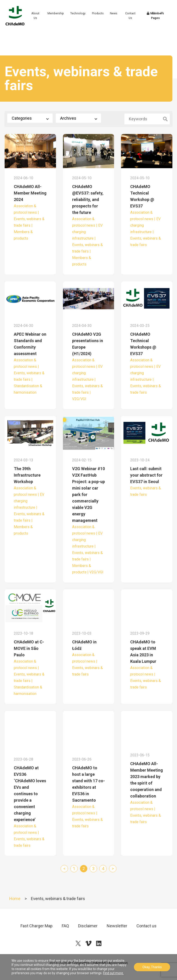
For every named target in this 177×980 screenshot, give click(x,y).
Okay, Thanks (152, 967)
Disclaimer (88, 926)
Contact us (146, 926)
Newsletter (117, 926)
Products (104, 18)
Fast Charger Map (37, 926)
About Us (42, 21)
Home (15, 899)
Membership (62, 18)
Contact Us (135, 21)
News (120, 18)
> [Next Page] (113, 869)
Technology (84, 18)
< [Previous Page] (64, 869)
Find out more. (113, 973)
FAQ (65, 926)
